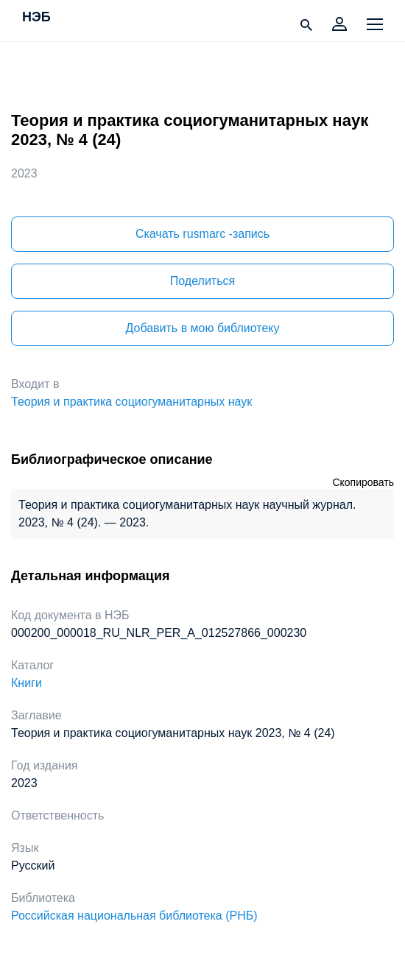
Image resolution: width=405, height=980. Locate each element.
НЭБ (36, 18)
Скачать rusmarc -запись (202, 234)
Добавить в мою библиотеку (202, 328)
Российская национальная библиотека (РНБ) (134, 916)
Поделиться (202, 281)
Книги (27, 683)
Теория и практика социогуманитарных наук (131, 402)
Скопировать (363, 482)
